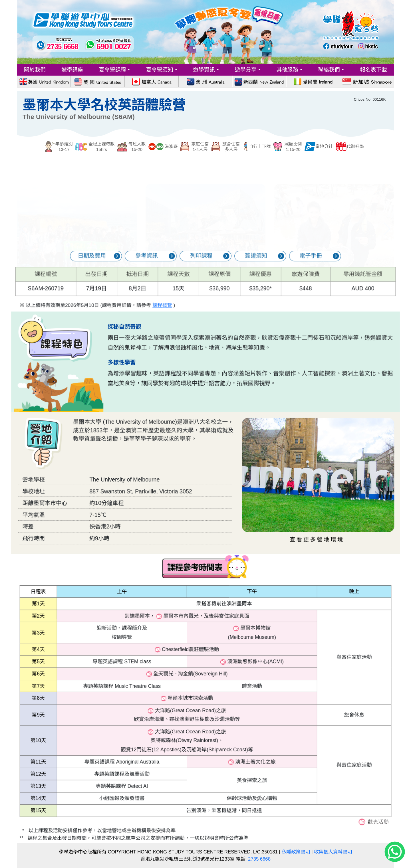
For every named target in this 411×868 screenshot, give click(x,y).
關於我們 (35, 70)
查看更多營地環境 (277, 519)
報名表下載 (373, 70)
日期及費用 (132, 264)
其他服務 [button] (287, 70)
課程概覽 (178, 296)
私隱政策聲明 (296, 852)
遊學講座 (72, 70)
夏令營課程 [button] (112, 70)
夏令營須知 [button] (159, 70)
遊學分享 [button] (246, 70)
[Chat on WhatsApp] (395, 852)
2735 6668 (259, 859)
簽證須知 (238, 264)
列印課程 (203, 264)
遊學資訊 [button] (204, 70)
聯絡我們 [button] (329, 70)
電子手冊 (273, 264)
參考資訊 (167, 264)
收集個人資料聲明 (333, 852)
